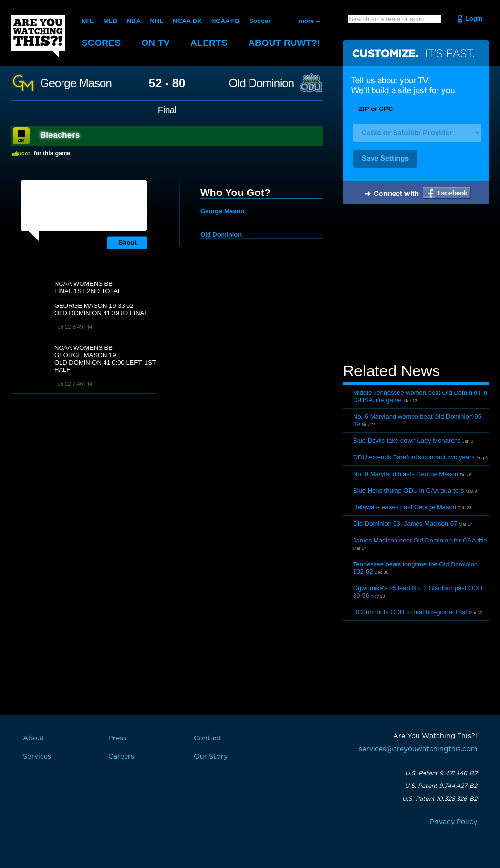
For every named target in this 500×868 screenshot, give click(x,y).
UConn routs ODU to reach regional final (410, 612)
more (306, 21)
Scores (101, 43)
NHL (157, 21)
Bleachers (60, 135)
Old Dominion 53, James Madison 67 (405, 524)
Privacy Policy (453, 822)
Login (474, 18)
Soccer (260, 21)
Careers (121, 757)
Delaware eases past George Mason (405, 507)
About (284, 43)
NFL (88, 21)
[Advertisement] (416, 285)
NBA (134, 21)
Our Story (211, 757)
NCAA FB (226, 21)
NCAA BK (187, 21)
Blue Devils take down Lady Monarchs (407, 441)
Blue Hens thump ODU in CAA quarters (408, 490)
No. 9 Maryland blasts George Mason (406, 474)
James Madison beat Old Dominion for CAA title (420, 540)
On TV (156, 43)
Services (37, 757)
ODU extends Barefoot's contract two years (414, 457)
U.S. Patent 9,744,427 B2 (441, 786)
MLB (110, 21)
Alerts (209, 43)
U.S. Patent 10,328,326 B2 (440, 799)
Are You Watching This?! (38, 36)
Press (117, 738)
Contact (208, 738)
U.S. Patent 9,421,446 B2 (441, 773)
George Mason (76, 83)
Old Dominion (261, 83)
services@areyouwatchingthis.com (418, 749)
